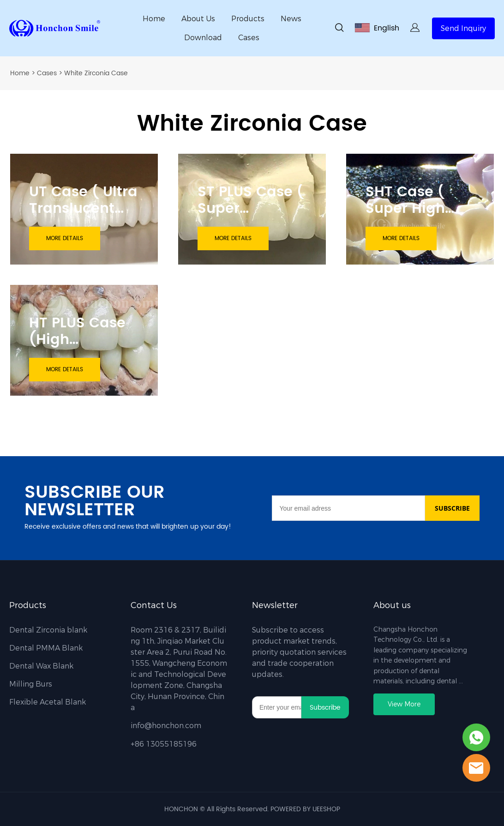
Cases (249, 38)
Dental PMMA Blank (46, 648)
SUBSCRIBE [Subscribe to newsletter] (452, 508)
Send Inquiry (463, 28)
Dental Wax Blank (41, 666)
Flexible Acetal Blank (48, 702)
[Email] (348, 508)
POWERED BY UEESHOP (305, 809)
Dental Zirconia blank (48, 630)
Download (203, 38)
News (291, 19)
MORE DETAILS (65, 238)
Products (248, 19)
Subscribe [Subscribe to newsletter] (325, 708)
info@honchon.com (166, 726)
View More (404, 704)
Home (154, 19)
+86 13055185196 (164, 744)
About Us (198, 19)
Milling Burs (31, 684)
